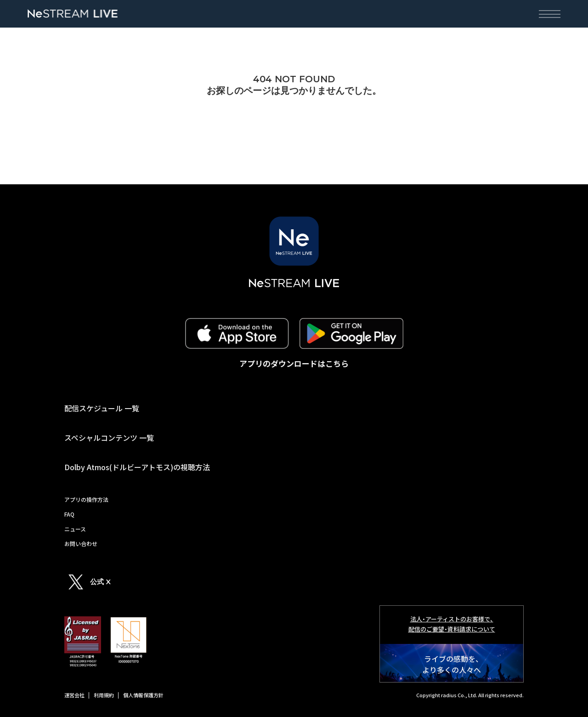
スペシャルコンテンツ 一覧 (109, 438)
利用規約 (104, 695)
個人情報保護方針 (143, 695)
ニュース (75, 529)
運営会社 (74, 695)
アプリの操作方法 (86, 499)
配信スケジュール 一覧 (102, 408)
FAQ (69, 514)
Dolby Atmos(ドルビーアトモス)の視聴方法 (137, 467)
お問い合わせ (81, 543)
